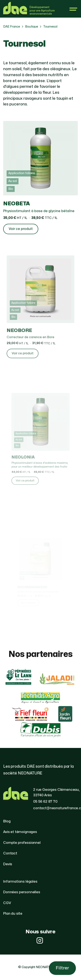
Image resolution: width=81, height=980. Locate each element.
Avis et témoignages (20, 832)
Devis (8, 864)
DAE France (12, 27)
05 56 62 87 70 (45, 802)
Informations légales (20, 882)
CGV (7, 903)
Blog (7, 821)
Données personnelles (22, 892)
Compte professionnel (22, 843)
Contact (10, 853)
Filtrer (62, 968)
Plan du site (13, 914)
